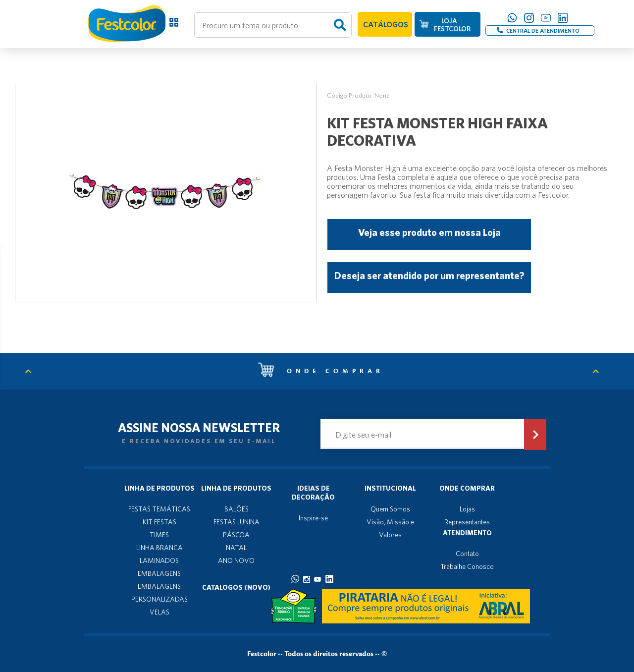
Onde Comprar (467, 488)
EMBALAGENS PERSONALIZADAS (159, 593)
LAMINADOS (159, 560)
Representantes (467, 522)
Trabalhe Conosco (467, 566)
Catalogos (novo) (236, 587)
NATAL (236, 548)
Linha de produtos (159, 488)
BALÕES (237, 509)
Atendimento (467, 533)
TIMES (159, 535)
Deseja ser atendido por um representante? (429, 275)
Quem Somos (390, 509)
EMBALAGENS (159, 573)
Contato (467, 554)
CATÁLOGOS (386, 24)
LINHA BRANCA (159, 548)
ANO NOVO (236, 560)
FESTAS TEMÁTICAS (159, 509)
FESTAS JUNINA (237, 522)
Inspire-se (313, 518)
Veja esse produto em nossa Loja (429, 232)
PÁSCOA (236, 535)
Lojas (467, 509)
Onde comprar (321, 371)
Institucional (390, 488)
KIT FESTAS (159, 522)
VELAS (159, 612)
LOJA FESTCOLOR (452, 25)
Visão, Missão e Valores (390, 528)
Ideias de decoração (313, 493)
